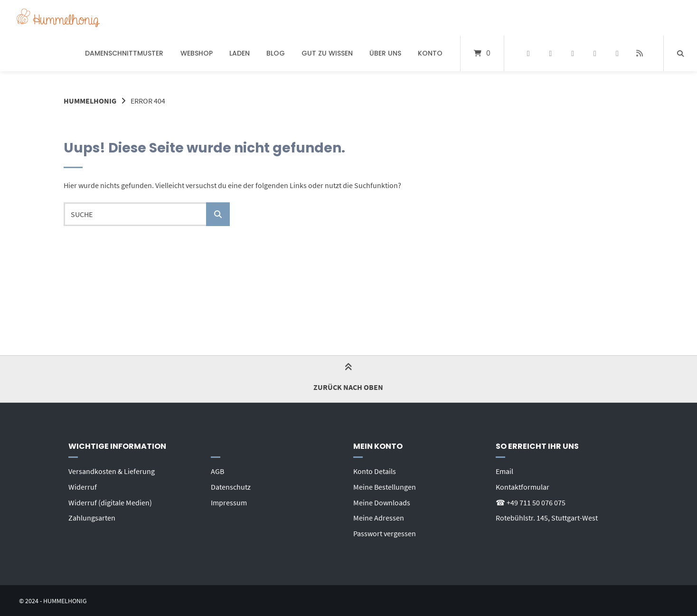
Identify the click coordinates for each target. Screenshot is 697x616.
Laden (240, 53)
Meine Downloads (382, 502)
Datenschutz (231, 486)
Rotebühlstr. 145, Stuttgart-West (547, 517)
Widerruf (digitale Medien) (110, 502)
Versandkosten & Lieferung (112, 471)
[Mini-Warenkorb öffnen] (482, 53)
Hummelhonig (90, 101)
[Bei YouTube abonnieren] (595, 54)
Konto (430, 53)
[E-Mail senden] (617, 54)
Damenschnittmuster (124, 53)
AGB (217, 471)
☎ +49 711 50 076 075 (531, 502)
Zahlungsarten (92, 517)
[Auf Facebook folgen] (528, 54)
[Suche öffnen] (680, 53)
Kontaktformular (523, 486)
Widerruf (83, 486)
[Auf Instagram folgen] (573, 54)
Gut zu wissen (327, 53)
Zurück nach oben (348, 378)
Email (504, 471)
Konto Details (375, 471)
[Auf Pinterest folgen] (551, 54)
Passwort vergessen (385, 532)
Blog (276, 53)
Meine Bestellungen (385, 486)
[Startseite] (58, 18)
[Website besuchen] (639, 54)
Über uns (385, 53)
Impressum (229, 502)
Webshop (197, 53)
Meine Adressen (379, 517)
